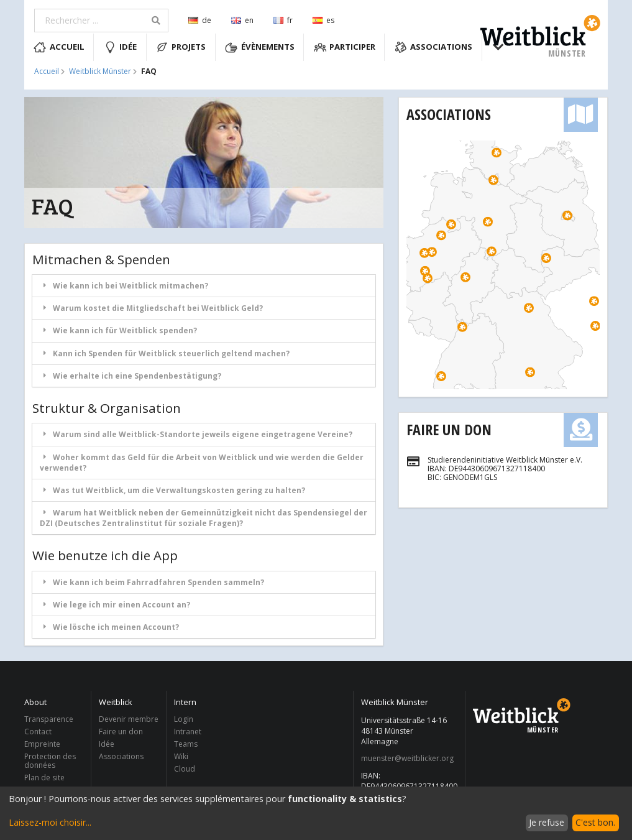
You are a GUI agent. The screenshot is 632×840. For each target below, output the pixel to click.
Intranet (188, 732)
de (200, 20)
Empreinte (42, 744)
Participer (345, 47)
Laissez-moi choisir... (50, 822)
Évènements (260, 47)
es (323, 20)
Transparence (49, 720)
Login (184, 720)
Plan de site (44, 777)
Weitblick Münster (100, 72)
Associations (434, 47)
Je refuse (547, 822)
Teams (186, 744)
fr (283, 20)
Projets (181, 47)
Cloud (185, 768)
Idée (121, 47)
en (242, 20)
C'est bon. (595, 822)
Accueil (59, 47)
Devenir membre (129, 720)
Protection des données (50, 761)
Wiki (181, 756)
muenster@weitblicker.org (407, 759)
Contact (38, 732)
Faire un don (449, 429)
